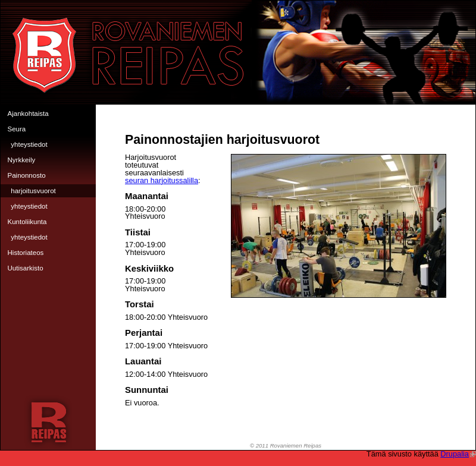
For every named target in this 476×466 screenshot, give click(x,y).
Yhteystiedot (29, 144)
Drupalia (458, 454)
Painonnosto (27, 175)
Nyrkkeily (22, 160)
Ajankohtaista (28, 114)
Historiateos (26, 253)
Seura (17, 129)
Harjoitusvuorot (33, 191)
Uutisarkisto (26, 268)
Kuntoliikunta (27, 222)
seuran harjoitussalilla (162, 180)
